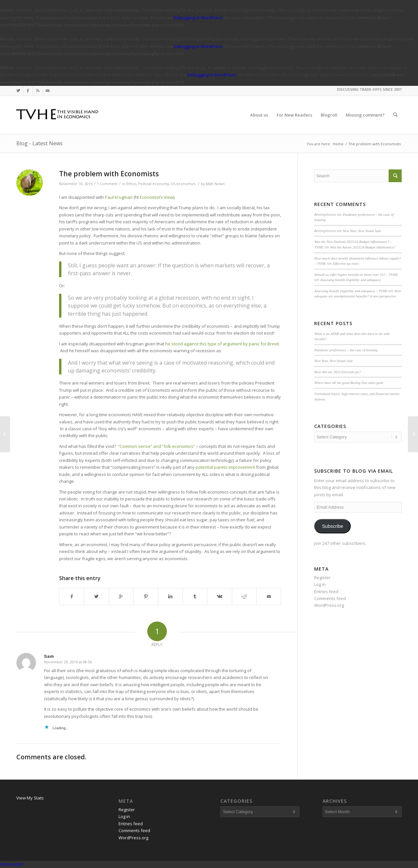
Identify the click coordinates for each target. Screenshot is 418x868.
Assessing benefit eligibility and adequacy (350, 280)
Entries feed (326, 592)
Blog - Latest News (40, 143)
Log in (320, 584)
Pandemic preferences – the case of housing (346, 350)
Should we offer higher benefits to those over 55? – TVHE (356, 275)
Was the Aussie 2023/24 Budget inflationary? (363, 247)
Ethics (131, 184)
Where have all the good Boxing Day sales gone (349, 383)
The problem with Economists (109, 174)
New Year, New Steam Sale (362, 231)
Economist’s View (157, 197)
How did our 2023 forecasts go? (337, 372)
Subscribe (333, 526)
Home (338, 144)
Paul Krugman (118, 197)
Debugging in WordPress (198, 18)
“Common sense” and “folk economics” (156, 446)
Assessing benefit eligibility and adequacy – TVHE (351, 291)
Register (322, 577)
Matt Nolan (215, 184)
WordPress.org (329, 605)
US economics (183, 184)
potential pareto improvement (225, 467)
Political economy (153, 184)
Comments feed (330, 598)
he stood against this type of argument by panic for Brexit (222, 344)
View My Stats (30, 798)
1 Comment (107, 184)
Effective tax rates (346, 263)
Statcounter (12, 864)
